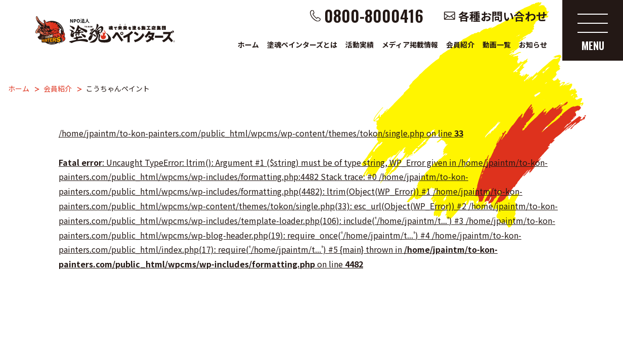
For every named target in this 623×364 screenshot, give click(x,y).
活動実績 (360, 44)
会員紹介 (460, 44)
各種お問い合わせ (503, 16)
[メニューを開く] (593, 30)
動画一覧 (497, 44)
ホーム (248, 44)
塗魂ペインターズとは (302, 44)
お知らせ (533, 44)
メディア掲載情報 (410, 44)
